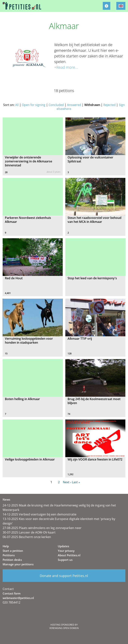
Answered (74, 105)
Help (6, 546)
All (17, 105)
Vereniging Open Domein (64, 628)
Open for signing (34, 105)
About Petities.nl (69, 555)
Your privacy (66, 551)
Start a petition (13, 551)
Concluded (56, 105)
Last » (76, 482)
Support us (65, 560)
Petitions (9, 555)
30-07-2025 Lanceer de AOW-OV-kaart (29, 532)
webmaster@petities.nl (18, 598)
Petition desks (12, 560)
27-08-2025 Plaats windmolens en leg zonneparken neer (42, 528)
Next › (67, 482)
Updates (63, 546)
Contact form (12, 593)
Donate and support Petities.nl (64, 576)
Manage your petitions (18, 564)
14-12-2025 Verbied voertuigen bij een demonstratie (40, 514)
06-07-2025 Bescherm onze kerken (27, 537)
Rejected (109, 105)
